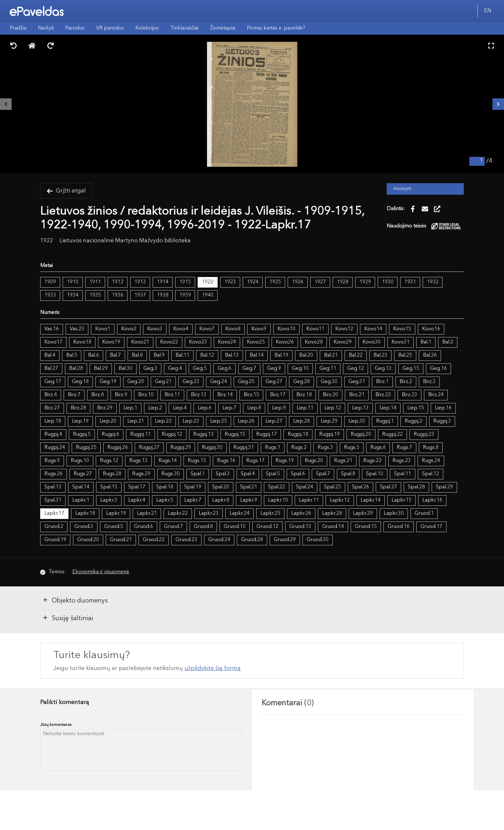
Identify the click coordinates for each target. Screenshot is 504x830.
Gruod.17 (431, 527)
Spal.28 (416, 487)
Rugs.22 (372, 461)
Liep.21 (136, 421)
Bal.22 (356, 355)
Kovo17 (53, 342)
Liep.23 (191, 421)
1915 (185, 282)
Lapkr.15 (401, 500)
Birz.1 (382, 382)
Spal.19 (193, 487)
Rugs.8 (431, 448)
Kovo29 (343, 342)
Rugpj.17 (266, 434)
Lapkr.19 (116, 513)
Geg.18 (80, 382)
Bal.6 (94, 355)
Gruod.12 (267, 527)
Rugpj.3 (442, 421)
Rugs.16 (226, 461)
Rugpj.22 (392, 434)
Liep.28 (301, 421)
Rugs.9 (52, 461)
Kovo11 (315, 329)
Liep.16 (443, 408)
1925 (275, 282)
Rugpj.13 (203, 434)
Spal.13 (53, 487)
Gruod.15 (366, 527)
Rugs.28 (112, 474)
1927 (320, 282)
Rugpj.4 (53, 434)
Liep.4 (180, 408)
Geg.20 (136, 382)
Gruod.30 (318, 540)
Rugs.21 (343, 461)
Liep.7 (229, 408)
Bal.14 (257, 355)
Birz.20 (330, 395)
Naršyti (46, 28)
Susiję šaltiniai (68, 618)
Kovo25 (256, 342)
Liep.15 (416, 408)
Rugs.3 (325, 448)
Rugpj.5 (82, 434)
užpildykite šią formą (213, 668)
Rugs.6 (378, 448)
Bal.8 (137, 355)
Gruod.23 (186, 540)
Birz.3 (429, 382)
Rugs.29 (141, 474)
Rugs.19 (285, 461)
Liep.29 (329, 421)
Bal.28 (76, 369)
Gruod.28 (252, 540)
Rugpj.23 (424, 434)
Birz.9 (121, 395)
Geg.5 (200, 369)
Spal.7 (323, 474)
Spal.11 (403, 474)
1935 (95, 295)
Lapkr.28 (332, 513)
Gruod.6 (144, 527)
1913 (140, 282)
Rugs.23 (402, 461)
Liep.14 (388, 408)
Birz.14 (225, 395)
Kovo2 (129, 329)
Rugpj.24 (55, 448)
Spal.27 (388, 487)
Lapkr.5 (165, 500)
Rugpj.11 (140, 434)
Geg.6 (225, 369)
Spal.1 (198, 474)
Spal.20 (221, 487)
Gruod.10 (235, 527)
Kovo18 (82, 342)
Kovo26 (285, 342)
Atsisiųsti (402, 189)
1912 (118, 282)
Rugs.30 (171, 474)
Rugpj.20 (361, 434)
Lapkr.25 (270, 513)
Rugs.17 (255, 461)
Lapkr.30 (394, 513)
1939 (185, 295)
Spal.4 (248, 474)
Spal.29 (444, 487)
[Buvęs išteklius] (6, 104)
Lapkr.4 (137, 500)
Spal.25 (333, 487)
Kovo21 (140, 342)
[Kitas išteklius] (498, 104)
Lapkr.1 (81, 500)
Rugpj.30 (212, 448)
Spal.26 (360, 487)
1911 (95, 282)
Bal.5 (72, 355)
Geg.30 (329, 382)
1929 (365, 282)
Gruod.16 (399, 527)
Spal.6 (298, 474)
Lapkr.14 (371, 500)
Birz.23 (410, 395)
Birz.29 (105, 408)
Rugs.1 (273, 448)
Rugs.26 (54, 474)
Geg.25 (246, 382)
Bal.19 (281, 355)
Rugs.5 (352, 448)
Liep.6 (205, 408)
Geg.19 (108, 382)
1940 (208, 295)
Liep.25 (219, 421)
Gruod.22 (154, 540)
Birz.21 (357, 395)
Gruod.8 (203, 527)
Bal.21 (331, 355)
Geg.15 (411, 369)
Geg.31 (357, 382)
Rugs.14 (168, 461)
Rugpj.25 (86, 448)
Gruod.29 (285, 540)
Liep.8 (254, 408)
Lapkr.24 (239, 513)
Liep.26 (246, 421)
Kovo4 (181, 329)
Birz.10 (146, 395)
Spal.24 (305, 487)
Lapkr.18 (85, 513)
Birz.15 (251, 395)
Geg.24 (219, 382)
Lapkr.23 (209, 513)
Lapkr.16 (432, 500)
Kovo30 (372, 342)
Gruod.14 (333, 527)
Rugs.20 (314, 461)
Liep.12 (333, 408)
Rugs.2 (299, 448)
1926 (298, 282)
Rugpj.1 (385, 421)
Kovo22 (169, 342)
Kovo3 (155, 329)
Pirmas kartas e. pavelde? (276, 28)
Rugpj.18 (298, 434)
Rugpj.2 (414, 421)
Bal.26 (430, 355)
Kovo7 (207, 329)
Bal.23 (380, 355)
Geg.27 (274, 382)
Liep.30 (357, 421)
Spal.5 (273, 474)
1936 (118, 295)
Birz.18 (304, 395)
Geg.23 (191, 382)
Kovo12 (344, 329)
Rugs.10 (80, 461)
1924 (253, 282)
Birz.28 (78, 408)
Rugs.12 (109, 461)
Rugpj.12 (172, 434)
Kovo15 (402, 329)
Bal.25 (405, 355)
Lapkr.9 (249, 500)
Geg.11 (328, 369)
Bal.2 (448, 342)
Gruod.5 (114, 527)
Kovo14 (373, 329)
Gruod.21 (121, 540)
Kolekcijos (147, 28)
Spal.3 (223, 474)
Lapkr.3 (109, 500)
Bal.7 (115, 355)
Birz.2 (406, 382)
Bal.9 (159, 355)
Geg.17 (53, 382)
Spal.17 (137, 487)
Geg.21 (163, 382)
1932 (433, 282)
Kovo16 (431, 329)
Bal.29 (101, 369)
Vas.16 (52, 329)
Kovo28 (314, 342)
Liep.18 (53, 421)
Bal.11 (182, 355)
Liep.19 (80, 421)
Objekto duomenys (75, 600)
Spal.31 (53, 500)
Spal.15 (109, 487)
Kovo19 (111, 342)
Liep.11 (305, 408)
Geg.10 (300, 369)
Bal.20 (306, 355)
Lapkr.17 (54, 513)
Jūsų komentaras (56, 725)
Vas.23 (77, 329)
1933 (50, 295)
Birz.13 (199, 395)
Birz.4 (51, 395)
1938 (163, 295)
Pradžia (18, 28)
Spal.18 (165, 487)
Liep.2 (155, 408)
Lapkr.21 (147, 513)
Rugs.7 (404, 448)
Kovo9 (259, 329)
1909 (50, 282)
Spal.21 (249, 487)
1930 (388, 282)
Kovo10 (286, 329)
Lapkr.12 (340, 500)
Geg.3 (150, 369)
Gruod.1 (424, 513)
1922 (208, 282)
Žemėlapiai (223, 28)
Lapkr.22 (178, 513)
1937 (140, 295)
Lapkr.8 (221, 500)
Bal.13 (232, 355)
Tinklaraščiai (184, 28)
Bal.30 (126, 369)
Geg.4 (175, 369)
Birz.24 (436, 395)
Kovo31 (401, 342)
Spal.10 (375, 474)
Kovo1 (103, 329)
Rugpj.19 (329, 434)
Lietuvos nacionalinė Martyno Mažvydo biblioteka (125, 241)
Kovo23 (198, 342)
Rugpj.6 (110, 434)
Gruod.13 (300, 527)
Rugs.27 (83, 474)
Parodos (75, 28)
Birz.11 (172, 395)
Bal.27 (51, 369)
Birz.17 (278, 395)
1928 (343, 282)
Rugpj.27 (149, 448)
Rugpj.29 (181, 448)
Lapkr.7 (193, 500)
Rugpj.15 (235, 434)
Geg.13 (383, 369)
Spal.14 (81, 487)
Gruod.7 (173, 527)
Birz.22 (383, 395)
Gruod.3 (84, 527)
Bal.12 (207, 355)
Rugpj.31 (244, 448)
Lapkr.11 (309, 500)
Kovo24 (227, 342)
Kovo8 (233, 329)
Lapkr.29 (363, 513)
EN (488, 11)
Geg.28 (301, 382)
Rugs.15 (197, 461)
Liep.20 (108, 421)
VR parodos (110, 28)
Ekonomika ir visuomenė (101, 572)
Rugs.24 (431, 461)
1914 (163, 282)
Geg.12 (355, 369)
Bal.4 (50, 355)
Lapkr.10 (278, 500)
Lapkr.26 (301, 513)
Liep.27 (274, 421)
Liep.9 (279, 408)
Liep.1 (130, 408)
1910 (73, 282)
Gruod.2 (54, 527)
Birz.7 (74, 395)
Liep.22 (163, 421)
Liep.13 (360, 408)
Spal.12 (431, 474)
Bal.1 (426, 342)
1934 (73, 295)
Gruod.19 (55, 540)
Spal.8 (348, 474)
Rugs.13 (138, 461)
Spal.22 (277, 487)
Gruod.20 (88, 540)
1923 (230, 282)
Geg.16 (438, 369)
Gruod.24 (219, 540)
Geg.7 (249, 369)
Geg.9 (274, 369)
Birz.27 (52, 408)
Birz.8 (98, 395)
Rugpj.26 (118, 448)
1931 (410, 282)
